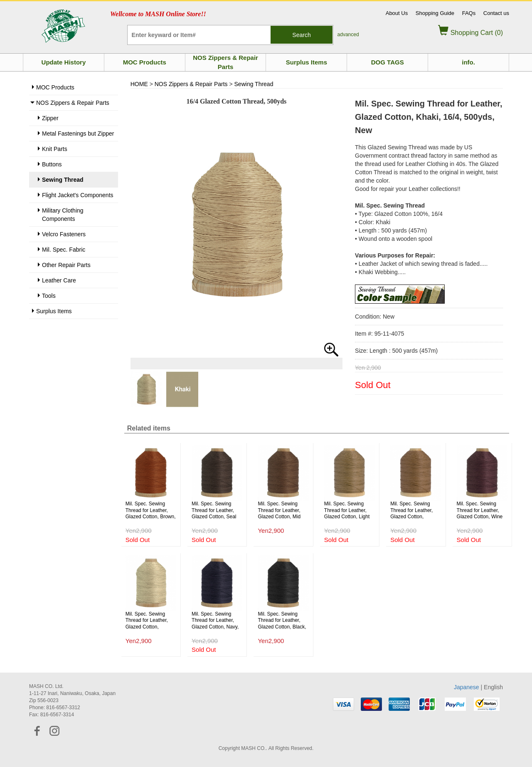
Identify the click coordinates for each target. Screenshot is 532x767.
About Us (397, 13)
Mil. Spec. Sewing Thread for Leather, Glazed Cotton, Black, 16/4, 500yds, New (282, 621)
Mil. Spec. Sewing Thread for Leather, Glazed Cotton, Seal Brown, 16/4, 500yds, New (215, 511)
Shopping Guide (435, 13)
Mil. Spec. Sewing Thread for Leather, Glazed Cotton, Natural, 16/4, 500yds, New (150, 621)
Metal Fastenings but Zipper (78, 134)
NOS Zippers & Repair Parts (225, 62)
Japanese (467, 687)
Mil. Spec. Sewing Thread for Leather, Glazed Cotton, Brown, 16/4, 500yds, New (151, 511)
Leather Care (59, 280)
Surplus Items (307, 62)
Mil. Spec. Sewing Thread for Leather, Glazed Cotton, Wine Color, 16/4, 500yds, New (480, 511)
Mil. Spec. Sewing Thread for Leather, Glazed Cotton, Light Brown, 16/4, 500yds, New (348, 511)
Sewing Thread (63, 180)
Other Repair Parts (66, 265)
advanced (348, 35)
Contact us (496, 13)
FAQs (469, 13)
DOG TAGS (388, 62)
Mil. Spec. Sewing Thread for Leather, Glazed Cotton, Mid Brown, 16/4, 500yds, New (281, 511)
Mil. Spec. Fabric (64, 250)
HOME (139, 84)
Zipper (50, 118)
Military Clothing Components (63, 215)
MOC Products (145, 62)
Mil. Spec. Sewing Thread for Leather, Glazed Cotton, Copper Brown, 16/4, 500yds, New (413, 511)
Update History (64, 62)
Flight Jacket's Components (78, 195)
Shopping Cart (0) (470, 33)
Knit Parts (55, 149)
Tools (49, 296)
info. (468, 62)
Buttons (52, 164)
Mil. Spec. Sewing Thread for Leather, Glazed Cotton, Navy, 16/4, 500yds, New (215, 621)
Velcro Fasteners (64, 234)
